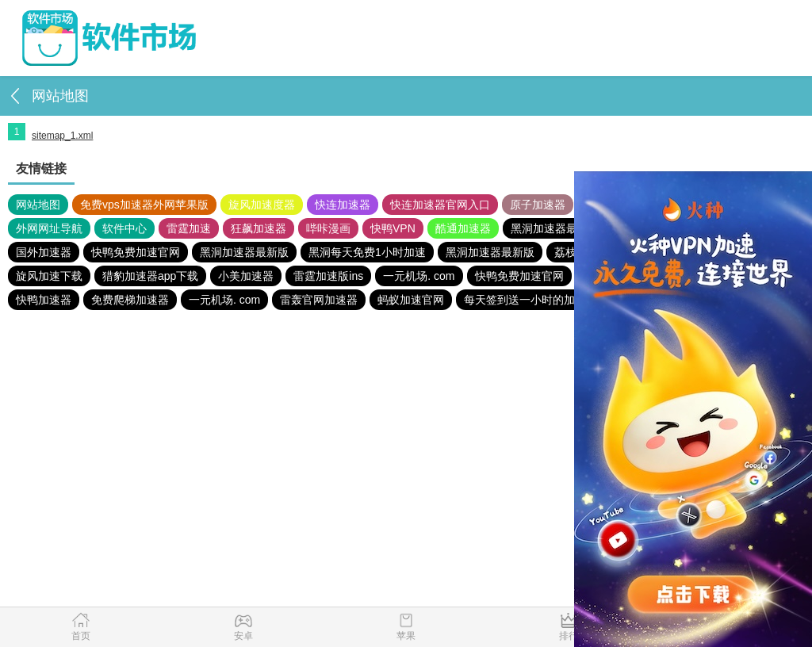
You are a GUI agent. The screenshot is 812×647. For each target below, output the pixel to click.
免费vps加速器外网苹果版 (144, 205)
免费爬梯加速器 (130, 300)
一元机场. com (419, 276)
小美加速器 (246, 276)
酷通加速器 (463, 228)
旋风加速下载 (49, 276)
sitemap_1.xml (62, 136)
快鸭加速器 (44, 300)
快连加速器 (343, 205)
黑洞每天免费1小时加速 (367, 252)
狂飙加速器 (259, 228)
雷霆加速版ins (328, 276)
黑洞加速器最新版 (555, 228)
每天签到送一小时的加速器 (530, 300)
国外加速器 (44, 252)
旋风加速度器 (262, 205)
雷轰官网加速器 (319, 300)
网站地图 (38, 205)
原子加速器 (538, 205)
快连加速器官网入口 (440, 205)
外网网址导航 (49, 228)
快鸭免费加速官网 (136, 252)
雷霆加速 (189, 228)
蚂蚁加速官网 (411, 300)
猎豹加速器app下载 (150, 276)
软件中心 (124, 228)
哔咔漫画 (328, 228)
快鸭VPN (393, 228)
